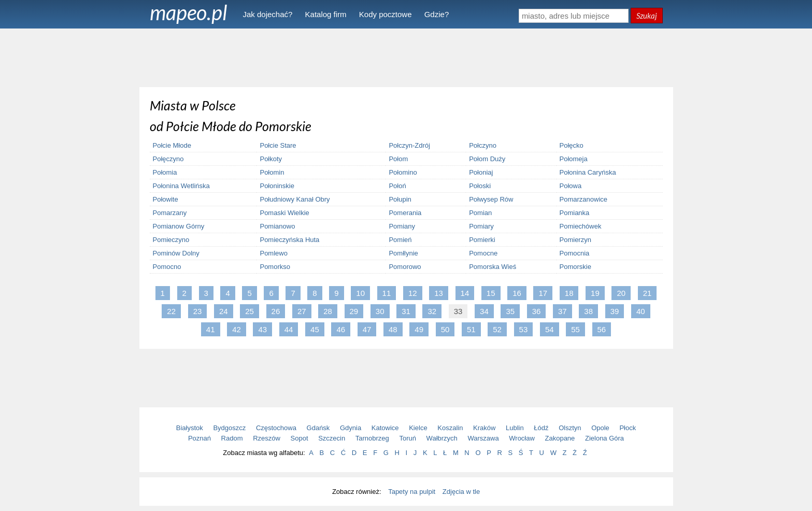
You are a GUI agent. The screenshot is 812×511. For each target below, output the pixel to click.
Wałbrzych (442, 438)
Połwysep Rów (491, 199)
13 (439, 293)
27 (302, 311)
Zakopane (560, 438)
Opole (600, 428)
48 (393, 329)
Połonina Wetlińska (181, 186)
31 (406, 311)
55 (575, 329)
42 (237, 329)
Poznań (200, 438)
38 (588, 311)
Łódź (541, 428)
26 (276, 311)
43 (262, 329)
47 (367, 329)
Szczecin (332, 438)
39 (615, 311)
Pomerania (405, 213)
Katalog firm (326, 14)
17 (543, 293)
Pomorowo (405, 267)
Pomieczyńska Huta (289, 240)
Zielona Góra (604, 438)
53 (524, 329)
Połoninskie (277, 186)
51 (471, 329)
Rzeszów (267, 438)
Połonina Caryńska (588, 172)
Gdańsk (318, 428)
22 (171, 311)
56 (602, 329)
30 (380, 311)
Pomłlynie (403, 253)
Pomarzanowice (584, 199)
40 (641, 311)
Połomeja (574, 159)
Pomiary (481, 226)
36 (537, 311)
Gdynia (351, 428)
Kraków (484, 428)
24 (224, 311)
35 (510, 311)
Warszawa (483, 438)
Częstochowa (276, 428)
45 (315, 329)
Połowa (571, 186)
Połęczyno (168, 159)
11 (387, 293)
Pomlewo (273, 253)
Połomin (272, 172)
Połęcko (572, 145)
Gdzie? (437, 14)
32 (432, 311)
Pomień (400, 240)
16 (517, 293)
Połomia (165, 172)
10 (360, 293)
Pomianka (575, 213)
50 (445, 329)
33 (458, 311)
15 (491, 293)
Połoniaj (481, 172)
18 (569, 293)
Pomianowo (277, 226)
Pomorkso (275, 267)
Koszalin (450, 428)
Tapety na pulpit (412, 492)
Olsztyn (570, 428)
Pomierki (482, 240)
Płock (628, 428)
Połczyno (483, 145)
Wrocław (522, 438)
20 (621, 293)
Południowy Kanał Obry (295, 199)
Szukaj (647, 16)
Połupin (400, 199)
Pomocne (483, 253)
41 (211, 329)
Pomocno (167, 267)
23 (198, 311)
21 (647, 293)
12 (413, 293)
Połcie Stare (278, 145)
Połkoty (271, 159)
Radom (232, 438)
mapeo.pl (189, 12)
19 (595, 293)
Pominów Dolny (176, 253)
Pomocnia (575, 253)
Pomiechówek (581, 226)
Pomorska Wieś (493, 267)
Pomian (480, 213)
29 (354, 311)
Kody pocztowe (386, 14)
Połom (398, 159)
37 (562, 311)
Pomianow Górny (179, 226)
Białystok (190, 428)
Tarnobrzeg (372, 438)
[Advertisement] (406, 57)
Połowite (166, 199)
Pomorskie (575, 267)
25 (250, 311)
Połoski (480, 186)
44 (289, 329)
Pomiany (402, 226)
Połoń (397, 186)
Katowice (385, 428)
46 (341, 329)
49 (419, 329)
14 (465, 293)
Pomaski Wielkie (284, 213)
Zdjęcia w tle (461, 492)
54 (550, 329)
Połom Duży (487, 159)
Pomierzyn (575, 240)
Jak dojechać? (268, 14)
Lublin (515, 428)
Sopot (300, 438)
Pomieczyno (171, 240)
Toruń (408, 438)
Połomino (403, 172)
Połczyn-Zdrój (409, 145)
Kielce (418, 428)
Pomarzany (170, 213)
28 (328, 311)
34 (484, 311)
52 (497, 329)
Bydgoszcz (229, 428)
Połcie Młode (172, 145)
